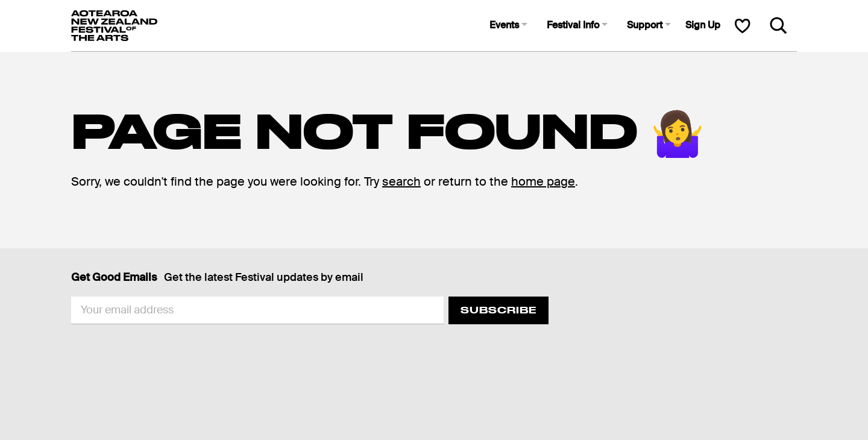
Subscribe (498, 310)
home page (543, 181)
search (401, 181)
